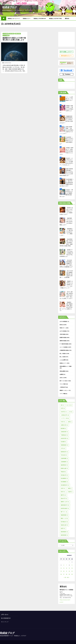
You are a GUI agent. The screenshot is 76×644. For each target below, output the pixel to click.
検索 (61, 80)
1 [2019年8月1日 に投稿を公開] (69, 562)
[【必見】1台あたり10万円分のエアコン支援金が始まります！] (62, 210)
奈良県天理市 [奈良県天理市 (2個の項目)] (64, 438)
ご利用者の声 (63, 387)
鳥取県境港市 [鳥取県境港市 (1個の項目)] (64, 532)
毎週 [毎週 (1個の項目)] (70, 488)
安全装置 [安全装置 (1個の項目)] (63, 442)
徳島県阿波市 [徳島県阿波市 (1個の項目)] (64, 465)
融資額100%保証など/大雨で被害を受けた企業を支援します (14, 39)
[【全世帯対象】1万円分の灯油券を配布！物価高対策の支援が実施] (62, 241)
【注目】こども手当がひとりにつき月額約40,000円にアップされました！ (66, 162)
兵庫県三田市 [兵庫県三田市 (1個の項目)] (64, 425)
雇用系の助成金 (63, 341)
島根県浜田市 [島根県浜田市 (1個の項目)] (64, 452)
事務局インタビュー (64, 390)
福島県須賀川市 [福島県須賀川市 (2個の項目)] (65, 505)
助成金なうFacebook (40, 18)
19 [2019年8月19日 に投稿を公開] (61, 571)
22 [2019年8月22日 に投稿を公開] (69, 571)
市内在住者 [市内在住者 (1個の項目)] (64, 455)
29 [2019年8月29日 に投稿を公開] (69, 574)
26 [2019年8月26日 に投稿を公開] (61, 574)
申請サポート (63, 328)
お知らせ (62, 378)
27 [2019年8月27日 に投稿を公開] (64, 574)
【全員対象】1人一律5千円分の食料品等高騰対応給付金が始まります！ (66, 183)
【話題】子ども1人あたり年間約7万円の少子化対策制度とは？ (66, 253)
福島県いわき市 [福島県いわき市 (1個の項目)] (65, 502)
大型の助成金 (12, 34)
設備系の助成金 (18, 34)
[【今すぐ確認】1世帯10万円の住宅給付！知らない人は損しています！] (62, 294)
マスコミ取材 (63, 384)
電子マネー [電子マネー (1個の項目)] (64, 512)
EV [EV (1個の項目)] (71, 412)
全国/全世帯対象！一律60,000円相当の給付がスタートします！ (66, 130)
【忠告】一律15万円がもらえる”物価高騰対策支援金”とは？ (66, 193)
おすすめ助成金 (6, 34)
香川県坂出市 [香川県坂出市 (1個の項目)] (64, 522)
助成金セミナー (27, 18)
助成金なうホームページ (14, 18)
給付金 (61, 325)
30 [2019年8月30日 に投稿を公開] (72, 574)
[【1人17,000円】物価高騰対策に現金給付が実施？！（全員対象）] (62, 273)
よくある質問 (63, 360)
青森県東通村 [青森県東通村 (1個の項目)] (64, 515)
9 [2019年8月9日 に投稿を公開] (72, 565)
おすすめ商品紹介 (64, 321)
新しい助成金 (63, 354)
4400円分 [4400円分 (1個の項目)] (64, 412)
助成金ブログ (10, 7)
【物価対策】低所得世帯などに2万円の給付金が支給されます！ (66, 120)
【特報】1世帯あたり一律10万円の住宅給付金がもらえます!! (66, 151)
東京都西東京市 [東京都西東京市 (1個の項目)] (65, 485)
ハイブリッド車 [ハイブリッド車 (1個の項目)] (65, 418)
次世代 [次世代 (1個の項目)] (63, 488)
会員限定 (62, 374)
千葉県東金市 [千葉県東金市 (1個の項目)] (64, 435)
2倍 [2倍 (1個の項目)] (62, 405)
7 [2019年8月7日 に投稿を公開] (67, 565)
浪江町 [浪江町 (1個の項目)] (63, 492)
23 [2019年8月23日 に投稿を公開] (72, 571)
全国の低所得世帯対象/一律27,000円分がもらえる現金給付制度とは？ (66, 172)
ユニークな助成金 (6, 35)
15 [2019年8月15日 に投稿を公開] (69, 568)
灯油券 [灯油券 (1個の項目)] (70, 492)
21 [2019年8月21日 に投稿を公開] (67, 571)
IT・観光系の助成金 (64, 344)
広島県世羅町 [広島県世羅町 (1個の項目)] (64, 458)
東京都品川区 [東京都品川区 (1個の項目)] (64, 475)
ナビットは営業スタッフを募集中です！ (69, 99)
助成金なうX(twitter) (55, 18)
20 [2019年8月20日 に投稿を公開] (64, 571)
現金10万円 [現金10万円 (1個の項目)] (64, 498)
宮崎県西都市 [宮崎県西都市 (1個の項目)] (64, 445)
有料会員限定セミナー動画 (66, 366)
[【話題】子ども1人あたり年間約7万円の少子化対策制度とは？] (62, 252)
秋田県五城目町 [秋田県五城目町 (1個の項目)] (65, 508)
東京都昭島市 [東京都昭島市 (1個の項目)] (64, 478)
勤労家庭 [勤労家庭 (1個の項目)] (63, 428)
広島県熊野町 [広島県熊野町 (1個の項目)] (64, 462)
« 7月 (65, 577)
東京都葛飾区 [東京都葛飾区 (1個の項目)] (64, 482)
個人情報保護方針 (6, 618)
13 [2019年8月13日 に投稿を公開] (64, 568)
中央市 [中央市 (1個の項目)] (63, 422)
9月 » (68, 577)
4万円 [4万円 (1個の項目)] (63, 408)
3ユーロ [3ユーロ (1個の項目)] (69, 405)
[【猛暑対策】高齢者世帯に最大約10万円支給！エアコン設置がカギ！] (62, 304)
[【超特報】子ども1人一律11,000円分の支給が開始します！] (62, 220)
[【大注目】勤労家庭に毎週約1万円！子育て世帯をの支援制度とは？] (62, 262)
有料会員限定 (63, 371)
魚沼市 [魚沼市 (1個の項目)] (63, 528)
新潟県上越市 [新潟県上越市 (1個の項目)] (64, 468)
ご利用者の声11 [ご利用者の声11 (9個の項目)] (65, 415)
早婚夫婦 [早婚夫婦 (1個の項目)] (63, 472)
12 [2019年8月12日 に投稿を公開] (61, 568)
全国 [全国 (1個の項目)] (70, 422)
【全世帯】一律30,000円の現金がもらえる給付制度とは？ (66, 141)
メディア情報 (63, 394)
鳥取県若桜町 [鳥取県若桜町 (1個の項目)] (64, 535)
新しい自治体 (63, 357)
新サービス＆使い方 (64, 381)
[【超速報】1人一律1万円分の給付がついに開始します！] (62, 231)
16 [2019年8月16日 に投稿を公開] (72, 568)
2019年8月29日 (8, 63)
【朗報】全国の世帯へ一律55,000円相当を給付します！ (66, 109)
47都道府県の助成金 (64, 350)
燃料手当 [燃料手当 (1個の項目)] (63, 495)
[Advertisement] (66, 39)
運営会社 (67, 18)
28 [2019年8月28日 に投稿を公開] (67, 574)
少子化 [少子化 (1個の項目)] (63, 448)
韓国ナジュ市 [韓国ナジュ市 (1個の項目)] (64, 518)
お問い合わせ (5, 615)
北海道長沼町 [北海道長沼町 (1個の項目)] (64, 432)
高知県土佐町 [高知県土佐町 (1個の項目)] (64, 525)
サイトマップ (5, 622)
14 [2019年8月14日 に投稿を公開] (67, 568)
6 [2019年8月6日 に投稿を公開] (64, 565)
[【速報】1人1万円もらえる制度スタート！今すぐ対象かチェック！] (62, 283)
